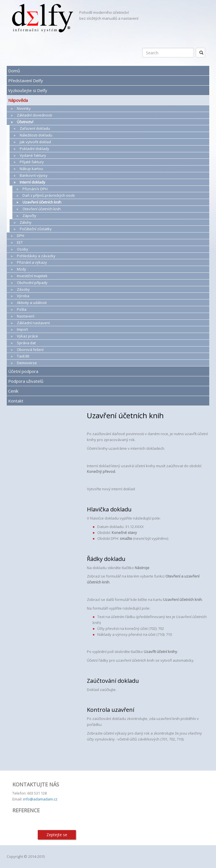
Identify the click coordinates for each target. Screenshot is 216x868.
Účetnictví (25, 122)
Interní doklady (32, 182)
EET (20, 242)
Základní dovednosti (34, 115)
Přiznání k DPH (35, 189)
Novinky (24, 108)
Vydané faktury (33, 155)
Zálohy (26, 222)
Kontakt (16, 401)
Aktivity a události (32, 303)
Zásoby (23, 289)
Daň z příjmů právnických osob (49, 195)
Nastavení (26, 316)
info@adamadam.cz (40, 799)
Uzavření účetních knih (42, 202)
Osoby (22, 249)
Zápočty (29, 216)
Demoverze (27, 363)
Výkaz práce (27, 336)
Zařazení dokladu (35, 128)
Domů (14, 71)
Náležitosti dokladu (36, 135)
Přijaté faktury (32, 162)
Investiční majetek (32, 276)
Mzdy (22, 269)
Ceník (13, 391)
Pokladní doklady (34, 149)
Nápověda (18, 100)
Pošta (22, 309)
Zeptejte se (57, 835)
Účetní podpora (23, 371)
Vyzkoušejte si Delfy (28, 90)
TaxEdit (23, 356)
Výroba (23, 296)
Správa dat (26, 343)
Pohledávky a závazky (36, 256)
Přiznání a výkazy (32, 262)
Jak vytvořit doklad (35, 142)
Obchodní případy (32, 283)
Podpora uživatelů (26, 381)
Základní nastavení (33, 323)
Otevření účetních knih (42, 209)
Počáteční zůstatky (36, 229)
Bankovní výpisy (34, 175)
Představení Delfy (26, 80)
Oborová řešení (30, 350)
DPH (21, 236)
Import (22, 329)
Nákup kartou (31, 169)
